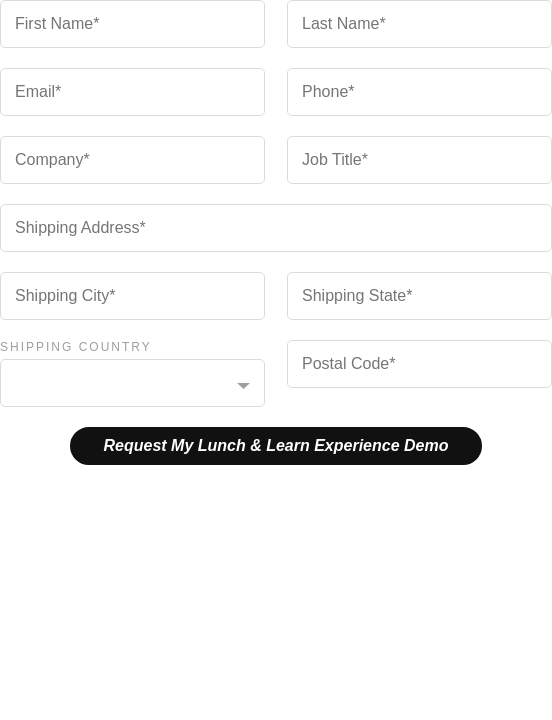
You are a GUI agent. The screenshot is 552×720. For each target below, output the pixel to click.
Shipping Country (76, 347)
